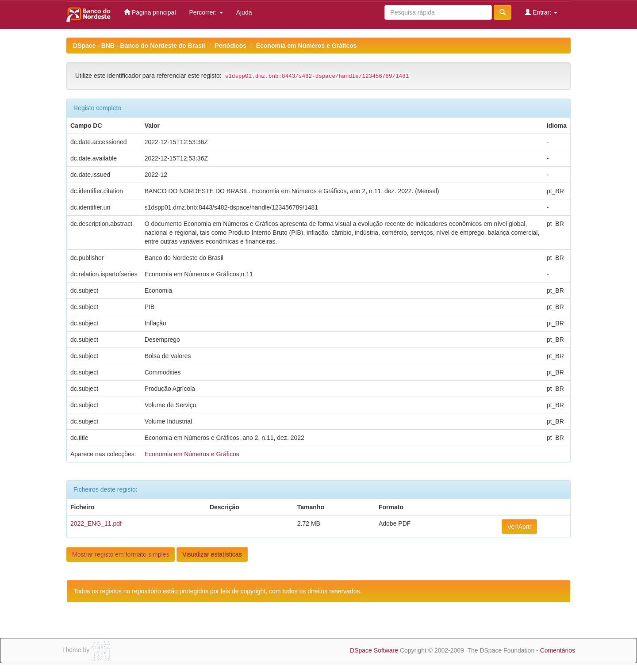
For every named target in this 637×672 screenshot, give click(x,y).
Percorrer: (206, 12)
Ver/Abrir (519, 527)
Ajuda (244, 12)
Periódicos (230, 46)
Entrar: (541, 12)
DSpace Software (374, 650)
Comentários (558, 650)
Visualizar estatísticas (212, 554)
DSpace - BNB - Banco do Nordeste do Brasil (139, 46)
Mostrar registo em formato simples (121, 554)
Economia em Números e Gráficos (307, 46)
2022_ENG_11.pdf (96, 523)
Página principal (150, 12)
